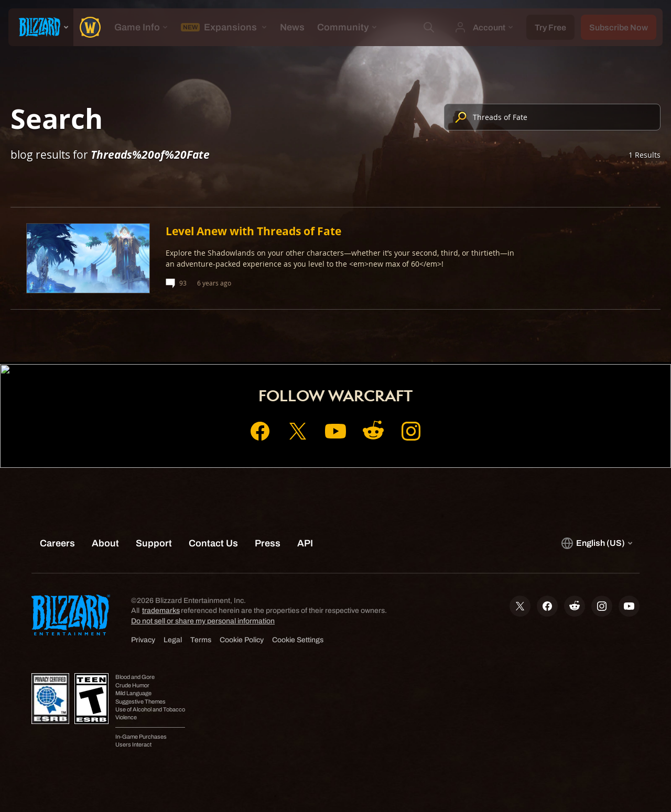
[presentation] (41, 27)
